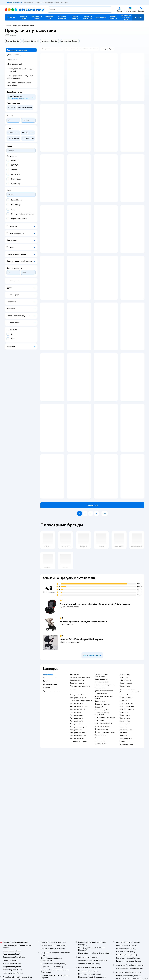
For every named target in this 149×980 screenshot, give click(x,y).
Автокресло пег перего (78, 792)
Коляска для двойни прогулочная (102, 779)
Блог (95, 844)
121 (105, 579)
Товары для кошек (125, 826)
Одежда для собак (125, 837)
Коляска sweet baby (126, 769)
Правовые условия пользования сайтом (35, 867)
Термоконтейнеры (126, 795)
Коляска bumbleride (127, 775)
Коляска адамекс (101, 809)
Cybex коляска (100, 806)
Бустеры (73, 755)
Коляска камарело (126, 763)
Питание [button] (47, 753)
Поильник (123, 801)
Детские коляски (14, 55)
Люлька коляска (100, 801)
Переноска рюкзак (126, 810)
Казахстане (25, 872)
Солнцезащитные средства (104, 750)
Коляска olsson (125, 790)
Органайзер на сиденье (78, 807)
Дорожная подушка (77, 749)
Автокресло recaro (77, 769)
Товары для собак (125, 831)
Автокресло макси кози (78, 763)
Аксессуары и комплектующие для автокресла (20, 77)
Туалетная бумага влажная (104, 756)
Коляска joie (124, 778)
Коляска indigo (125, 752)
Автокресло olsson (77, 804)
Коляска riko (124, 766)
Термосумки (124, 798)
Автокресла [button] (48, 740)
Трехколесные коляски (128, 755)
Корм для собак (124, 834)
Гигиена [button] (46, 747)
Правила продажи (49, 834)
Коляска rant (124, 743)
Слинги (122, 807)
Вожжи (97, 804)
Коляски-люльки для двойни (105, 783)
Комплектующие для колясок (105, 798)
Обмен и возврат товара (51, 831)
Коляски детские (101, 759)
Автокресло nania (76, 790)
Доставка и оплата (49, 826)
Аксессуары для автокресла (80, 743)
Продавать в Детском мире (52, 828)
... (100, 579)
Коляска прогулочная (102, 770)
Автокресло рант (76, 778)
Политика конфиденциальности (54, 840)
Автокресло (74, 740)
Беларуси (34, 872)
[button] (88, 17)
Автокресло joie (76, 795)
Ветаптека (122, 840)
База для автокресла (77, 746)
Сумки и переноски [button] (51, 756)
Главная (8, 25)
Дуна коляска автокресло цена (81, 766)
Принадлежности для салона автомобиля (19, 84)
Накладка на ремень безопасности (102, 741)
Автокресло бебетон (77, 775)
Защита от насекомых (102, 753)
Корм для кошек (125, 828)
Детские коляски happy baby (130, 757)
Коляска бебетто (125, 760)
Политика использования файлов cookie (51, 843)
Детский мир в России (13, 872)
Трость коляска (100, 767)
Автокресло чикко (77, 784)
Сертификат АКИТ (49, 847)
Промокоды (47, 837)
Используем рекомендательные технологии (20, 869)
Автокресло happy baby (78, 772)
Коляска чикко (125, 781)
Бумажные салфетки (102, 748)
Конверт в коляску (101, 795)
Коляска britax (125, 787)
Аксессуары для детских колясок (103, 763)
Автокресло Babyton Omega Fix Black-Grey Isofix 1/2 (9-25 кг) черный (95, 669)
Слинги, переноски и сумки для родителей (20, 70)
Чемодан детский (126, 804)
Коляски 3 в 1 (99, 786)
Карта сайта (46, 853)
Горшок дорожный (101, 745)
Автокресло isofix (76, 787)
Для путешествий (15, 64)
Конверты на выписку (102, 792)
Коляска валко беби (127, 772)
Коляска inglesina (126, 749)
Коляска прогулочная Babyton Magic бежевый (83, 687)
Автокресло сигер (76, 781)
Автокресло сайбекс (77, 760)
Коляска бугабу (125, 740)
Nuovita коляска (125, 784)
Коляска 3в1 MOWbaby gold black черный (81, 705)
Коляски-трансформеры (103, 789)
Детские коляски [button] (50, 750)
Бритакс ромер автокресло (80, 757)
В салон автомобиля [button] (51, 743)
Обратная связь (48, 850)
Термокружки (124, 792)
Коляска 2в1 (99, 773)
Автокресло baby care (78, 801)
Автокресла (12, 59)
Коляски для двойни (102, 776)
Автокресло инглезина (78, 798)
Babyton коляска (125, 746)
